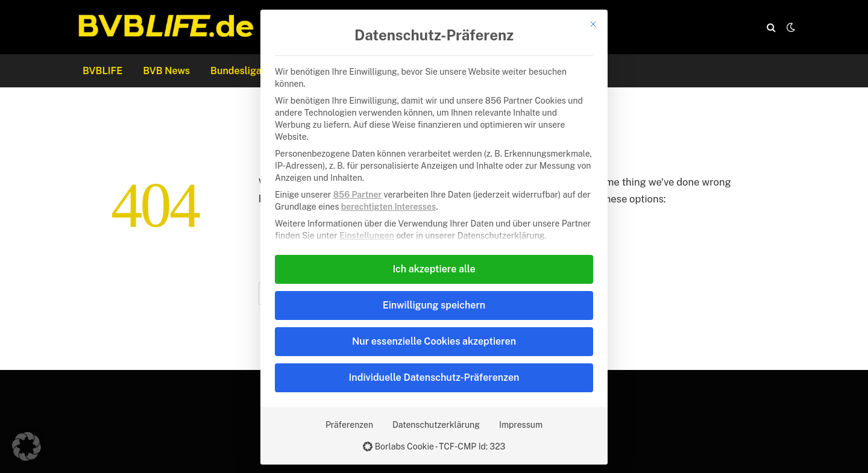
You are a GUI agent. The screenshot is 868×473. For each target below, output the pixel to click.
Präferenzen (349, 425)
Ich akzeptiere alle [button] (434, 269)
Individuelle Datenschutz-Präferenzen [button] (434, 377)
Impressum (521, 425)
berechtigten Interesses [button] (388, 207)
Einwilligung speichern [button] (434, 305)
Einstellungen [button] (367, 236)
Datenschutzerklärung (436, 425)
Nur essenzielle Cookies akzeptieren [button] (434, 341)
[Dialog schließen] (593, 24)
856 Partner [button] (357, 195)
